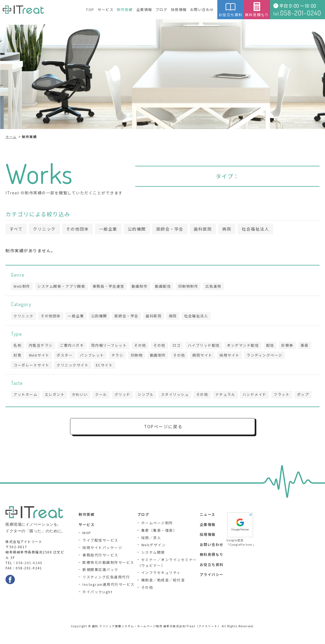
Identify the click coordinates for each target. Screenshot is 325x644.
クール (103, 397)
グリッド (124, 397)
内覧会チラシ (41, 347)
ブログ (162, 9)
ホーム (11, 137)
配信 (274, 347)
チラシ (135, 356)
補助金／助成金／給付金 (163, 593)
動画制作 (141, 287)
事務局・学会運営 (110, 287)
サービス (105, 9)
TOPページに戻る (163, 439)
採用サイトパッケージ (102, 561)
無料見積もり (257, 10)
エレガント (55, 397)
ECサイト (105, 367)
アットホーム (26, 397)
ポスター (81, 356)
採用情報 (179, 9)
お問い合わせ (202, 9)
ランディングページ (285, 356)
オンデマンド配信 (246, 347)
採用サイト (249, 356)
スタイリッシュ (177, 397)
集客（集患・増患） (159, 543)
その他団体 (79, 229)
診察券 (292, 347)
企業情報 (144, 9)
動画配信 (165, 287)
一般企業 (110, 229)
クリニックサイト (73, 367)
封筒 (33, 356)
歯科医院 (207, 229)
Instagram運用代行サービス (109, 597)
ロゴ (179, 347)
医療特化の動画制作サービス (108, 575)
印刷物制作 (191, 287)
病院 (231, 229)
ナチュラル (229, 397)
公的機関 (140, 229)
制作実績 (125, 9)
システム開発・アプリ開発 (62, 287)
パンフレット (109, 356)
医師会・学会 (173, 229)
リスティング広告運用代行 (106, 590)
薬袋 (18, 356)
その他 (142, 347)
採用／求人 (151, 551)
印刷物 (155, 356)
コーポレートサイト (32, 367)
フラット (286, 397)
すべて (16, 229)
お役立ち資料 (230, 10)
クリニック (45, 229)
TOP (90, 9)
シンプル (148, 397)
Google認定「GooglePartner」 (240, 542)
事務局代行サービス (100, 568)
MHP (87, 546)
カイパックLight (98, 605)
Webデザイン (154, 558)
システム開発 (153, 565)
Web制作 (22, 287)
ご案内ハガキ (73, 347)
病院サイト (222, 356)
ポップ (20, 407)
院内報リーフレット (110, 347)
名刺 (18, 347)
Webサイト (55, 356)
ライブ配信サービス (100, 553)
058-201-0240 (29, 576)
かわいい (81, 397)
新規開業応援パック (100, 583)
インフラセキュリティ (161, 586)
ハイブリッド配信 (207, 347)
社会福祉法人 (261, 229)
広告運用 (216, 287)
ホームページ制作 (157, 536)
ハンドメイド (258, 397)
